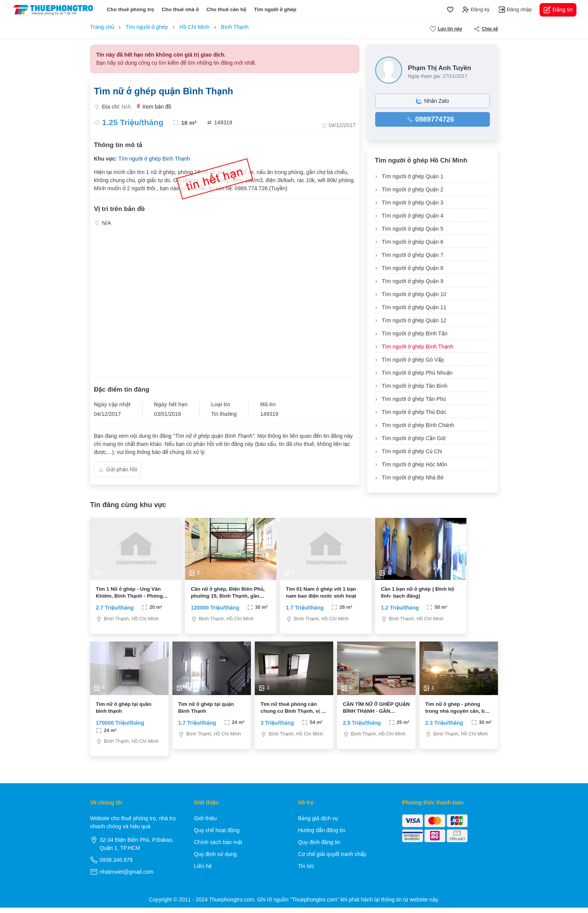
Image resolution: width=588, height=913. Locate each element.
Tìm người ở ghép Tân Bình (415, 386)
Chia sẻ (486, 29)
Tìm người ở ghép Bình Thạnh (154, 159)
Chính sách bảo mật (218, 848)
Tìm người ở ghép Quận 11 (414, 307)
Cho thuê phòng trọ (130, 9)
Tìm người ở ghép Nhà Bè (413, 477)
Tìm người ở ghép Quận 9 (413, 281)
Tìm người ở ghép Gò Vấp (413, 360)
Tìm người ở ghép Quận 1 (413, 176)
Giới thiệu (205, 824)
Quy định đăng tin (319, 848)
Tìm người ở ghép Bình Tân (415, 333)
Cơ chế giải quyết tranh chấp (332, 859)
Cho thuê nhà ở (180, 9)
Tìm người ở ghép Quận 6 (413, 242)
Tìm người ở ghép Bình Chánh (418, 425)
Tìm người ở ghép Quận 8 (413, 268)
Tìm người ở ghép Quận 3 (413, 203)
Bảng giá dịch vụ (318, 824)
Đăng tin (558, 10)
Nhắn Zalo (432, 101)
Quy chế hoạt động (217, 836)
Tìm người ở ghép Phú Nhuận (417, 373)
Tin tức (306, 871)
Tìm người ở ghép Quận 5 (413, 229)
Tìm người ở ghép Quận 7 (413, 255)
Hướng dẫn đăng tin (322, 836)
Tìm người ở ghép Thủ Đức (414, 412)
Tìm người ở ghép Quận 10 (414, 294)
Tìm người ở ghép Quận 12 (414, 320)
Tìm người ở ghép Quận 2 (413, 189)
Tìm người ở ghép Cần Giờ (414, 438)
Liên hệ (203, 871)
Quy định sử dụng (215, 859)
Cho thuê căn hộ (227, 9)
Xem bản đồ (154, 107)
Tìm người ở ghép (275, 9)
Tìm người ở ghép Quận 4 (413, 216)
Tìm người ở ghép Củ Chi (412, 451)
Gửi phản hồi (118, 469)
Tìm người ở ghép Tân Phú (414, 399)
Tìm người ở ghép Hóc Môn (414, 464)
